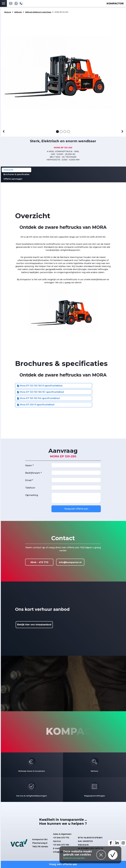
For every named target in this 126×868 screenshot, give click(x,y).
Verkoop (8, 12)
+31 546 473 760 (61, 845)
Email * (29, 480)
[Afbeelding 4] (69, 132)
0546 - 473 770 (39, 562)
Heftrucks (18, 12)
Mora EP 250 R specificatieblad (36, 405)
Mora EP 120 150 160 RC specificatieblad (40, 392)
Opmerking (32, 495)
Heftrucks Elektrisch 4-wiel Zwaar (38, 12)
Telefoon (30, 488)
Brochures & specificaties (16, 174)
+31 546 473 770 (61, 838)
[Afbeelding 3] (65, 132)
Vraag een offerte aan (76, 509)
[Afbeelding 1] (57, 132)
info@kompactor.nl (70, 562)
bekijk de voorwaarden (74, 858)
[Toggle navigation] (3, 3)
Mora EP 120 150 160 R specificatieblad (40, 386)
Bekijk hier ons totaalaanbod (34, 625)
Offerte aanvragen (13, 179)
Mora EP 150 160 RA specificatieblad (38, 398)
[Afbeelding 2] (61, 132)
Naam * (29, 465)
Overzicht (8, 170)
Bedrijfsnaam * (33, 473)
